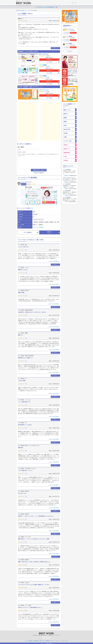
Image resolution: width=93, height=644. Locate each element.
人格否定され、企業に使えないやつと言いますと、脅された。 (33, 312)
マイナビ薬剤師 (43, 65)
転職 (20, 10)
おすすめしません (22, 493)
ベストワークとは (64, 641)
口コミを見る (49, 62)
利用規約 (36, 173)
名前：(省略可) (21, 147)
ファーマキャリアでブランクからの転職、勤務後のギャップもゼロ (34, 585)
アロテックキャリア (44, 90)
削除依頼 (48, 641)
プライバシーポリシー (55, 641)
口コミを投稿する (28, 232)
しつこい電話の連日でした (24, 402)
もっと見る (69, 51)
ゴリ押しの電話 (22, 381)
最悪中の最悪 (21, 292)
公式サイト (50, 232)
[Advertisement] (27, 121)
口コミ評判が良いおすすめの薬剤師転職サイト (47, 7)
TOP (18, 10)
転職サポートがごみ (23, 270)
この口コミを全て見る (54, 261)
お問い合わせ (42, 641)
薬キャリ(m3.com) (44, 54)
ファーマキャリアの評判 (29, 10)
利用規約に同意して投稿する (39, 170)
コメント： (21, 152)
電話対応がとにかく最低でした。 (26, 358)
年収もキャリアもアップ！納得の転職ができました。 (30, 607)
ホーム (26, 641)
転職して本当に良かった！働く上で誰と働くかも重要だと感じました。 (35, 562)
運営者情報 (36, 641)
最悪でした (21, 335)
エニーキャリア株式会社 (38, 227)
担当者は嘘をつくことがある (25, 425)
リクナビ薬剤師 (43, 76)
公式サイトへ (49, 60)
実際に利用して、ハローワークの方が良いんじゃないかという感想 (34, 539)
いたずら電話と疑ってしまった (25, 470)
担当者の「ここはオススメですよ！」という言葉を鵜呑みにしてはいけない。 (36, 516)
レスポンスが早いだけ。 (24, 247)
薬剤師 (23, 10)
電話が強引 (21, 448)
